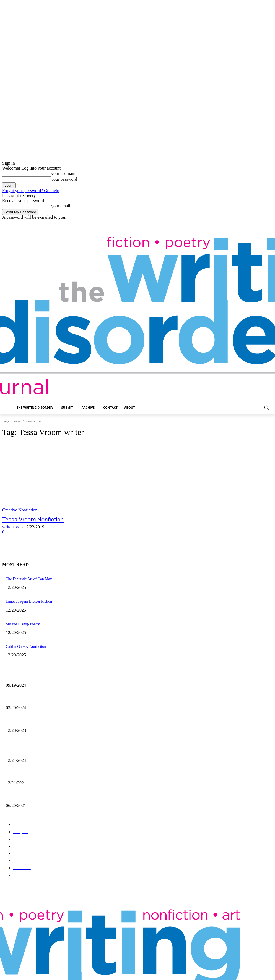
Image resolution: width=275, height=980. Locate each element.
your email (61, 206)
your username (64, 173)
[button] (266, 408)
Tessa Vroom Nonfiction (27, 519)
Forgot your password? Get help (31, 191)
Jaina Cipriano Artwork (21, 673)
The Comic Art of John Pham (25, 746)
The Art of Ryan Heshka (22, 789)
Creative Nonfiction (20, 510)
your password (64, 179)
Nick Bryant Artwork (20, 767)
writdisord (11, 526)
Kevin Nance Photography (23, 716)
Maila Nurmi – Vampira (22, 694)
